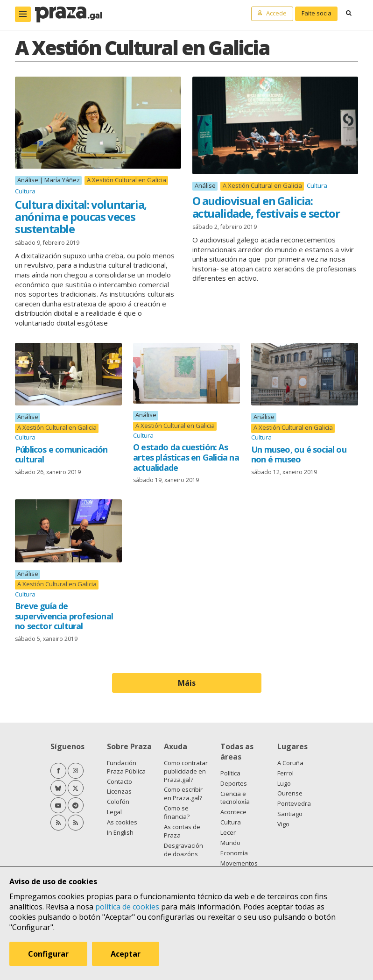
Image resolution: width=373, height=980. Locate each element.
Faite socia (317, 13)
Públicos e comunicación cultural (61, 454)
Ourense (290, 793)
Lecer (228, 832)
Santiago (290, 814)
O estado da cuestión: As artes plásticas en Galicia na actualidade (186, 457)
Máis (187, 683)
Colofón (118, 802)
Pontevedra (294, 803)
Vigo (283, 824)
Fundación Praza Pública (126, 767)
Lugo (284, 783)
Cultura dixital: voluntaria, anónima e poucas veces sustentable (81, 217)
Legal (114, 812)
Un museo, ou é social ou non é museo (299, 454)
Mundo (230, 843)
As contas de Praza (182, 831)
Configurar (48, 954)
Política (230, 773)
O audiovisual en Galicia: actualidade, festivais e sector (266, 207)
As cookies (122, 822)
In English (120, 832)
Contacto (120, 781)
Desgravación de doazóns (183, 850)
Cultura (25, 191)
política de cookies (127, 907)
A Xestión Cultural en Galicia (127, 180)
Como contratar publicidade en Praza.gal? (186, 771)
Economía (234, 853)
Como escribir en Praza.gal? (183, 794)
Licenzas (119, 791)
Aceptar (126, 954)
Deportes (234, 783)
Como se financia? (177, 812)
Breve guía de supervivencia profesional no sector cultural (64, 616)
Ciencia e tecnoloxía (235, 798)
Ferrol (285, 773)
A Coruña (290, 763)
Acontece (233, 812)
